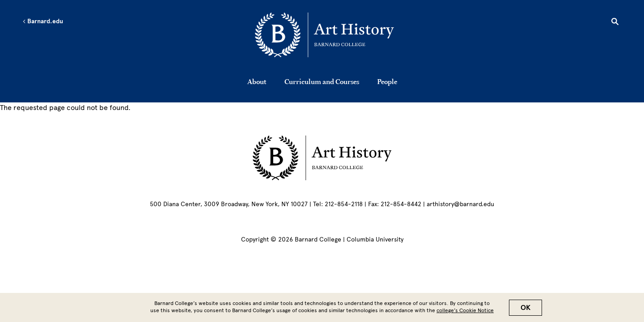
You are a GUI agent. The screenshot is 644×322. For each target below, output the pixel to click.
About (257, 81)
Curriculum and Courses (322, 81)
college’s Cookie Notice (465, 313)
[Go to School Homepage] (324, 36)
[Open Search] (615, 23)
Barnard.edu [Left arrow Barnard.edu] (43, 21)
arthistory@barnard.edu (460, 204)
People (387, 81)
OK (525, 310)
